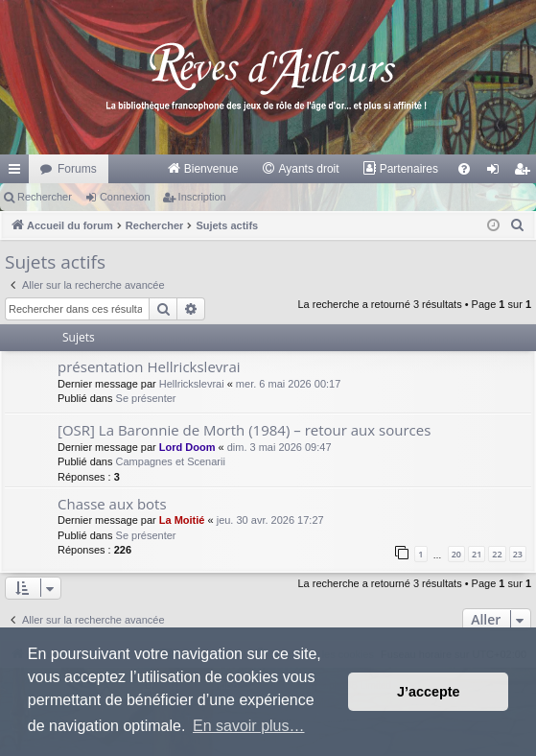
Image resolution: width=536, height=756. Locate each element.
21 (477, 554)
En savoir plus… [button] (249, 726)
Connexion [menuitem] (497, 173)
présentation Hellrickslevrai (149, 366)
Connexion (125, 197)
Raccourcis (18, 173)
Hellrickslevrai (192, 384)
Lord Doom (187, 447)
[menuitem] (203, 169)
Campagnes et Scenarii (171, 461)
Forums (77, 169)
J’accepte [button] (429, 692)
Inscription (202, 197)
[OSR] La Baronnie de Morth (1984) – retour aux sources (244, 430)
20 (456, 554)
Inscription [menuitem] (526, 173)
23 (518, 554)
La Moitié (182, 520)
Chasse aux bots (112, 504)
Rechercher (45, 197)
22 (497, 554)
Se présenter (146, 398)
